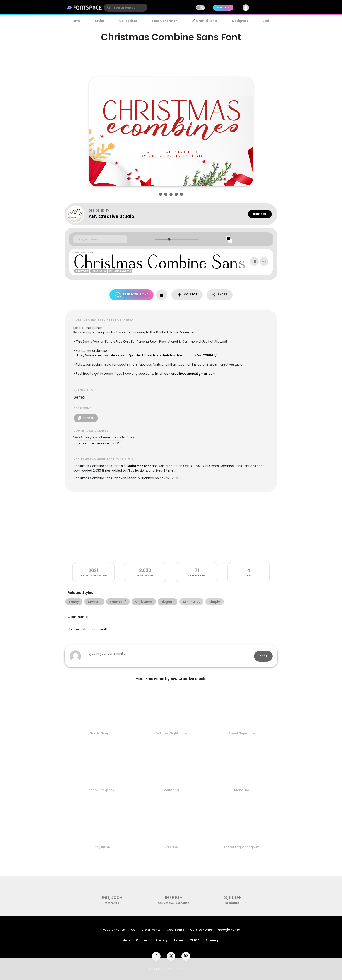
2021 (93, 570)
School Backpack (100, 790)
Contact (260, 214)
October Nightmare (171, 733)
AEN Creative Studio (111, 216)
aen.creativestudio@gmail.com (190, 374)
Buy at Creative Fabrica (99, 444)
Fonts (76, 21)
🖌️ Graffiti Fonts (205, 21)
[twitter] (171, 956)
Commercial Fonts (146, 930)
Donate (86, 418)
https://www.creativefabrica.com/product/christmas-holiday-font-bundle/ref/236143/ (145, 355)
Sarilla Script (100, 733)
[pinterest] (186, 956)
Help (126, 940)
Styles (100, 21)
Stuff (267, 21)
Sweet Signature (242, 733)
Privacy (162, 940)
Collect (187, 295)
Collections (128, 21)
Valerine (171, 847)
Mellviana (171, 790)
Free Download (132, 295)
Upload (223, 8)
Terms (179, 940)
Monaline (242, 790)
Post (263, 656)
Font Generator (165, 21)
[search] (126, 8)
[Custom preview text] (100, 239)
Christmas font (139, 466)
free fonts (112, 903)
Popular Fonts (114, 930)
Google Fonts (229, 930)
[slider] (169, 239)
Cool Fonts (175, 930)
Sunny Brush (100, 847)
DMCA (195, 940)
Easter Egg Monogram (242, 847)
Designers (240, 21)
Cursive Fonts (201, 930)
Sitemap (213, 940)
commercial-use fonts (174, 903)
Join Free (266, 8)
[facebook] (156, 956)
